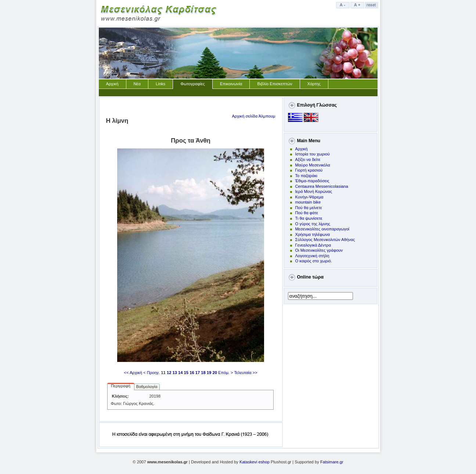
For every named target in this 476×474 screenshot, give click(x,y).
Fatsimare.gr (332, 462)
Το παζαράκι (306, 176)
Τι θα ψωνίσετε (309, 218)
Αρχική (112, 84)
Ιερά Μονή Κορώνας (314, 191)
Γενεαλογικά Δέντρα (313, 245)
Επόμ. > (226, 373)
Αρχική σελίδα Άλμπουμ (253, 116)
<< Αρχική (133, 373)
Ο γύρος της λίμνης (313, 224)
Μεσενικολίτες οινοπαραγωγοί (322, 229)
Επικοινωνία (231, 84)
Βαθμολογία (147, 387)
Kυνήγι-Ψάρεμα (309, 197)
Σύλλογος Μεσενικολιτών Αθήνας (325, 240)
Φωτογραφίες (193, 84)
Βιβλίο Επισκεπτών (275, 84)
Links (161, 84)
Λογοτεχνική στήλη (312, 256)
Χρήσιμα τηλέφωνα (313, 234)
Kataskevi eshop (255, 462)
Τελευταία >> (246, 373)
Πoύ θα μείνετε (309, 208)
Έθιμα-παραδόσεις (312, 181)
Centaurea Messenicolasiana (322, 186)
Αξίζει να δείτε (308, 159)
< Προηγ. (152, 373)
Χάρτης (314, 84)
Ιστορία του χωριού (313, 154)
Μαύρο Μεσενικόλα (313, 165)
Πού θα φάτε (307, 213)
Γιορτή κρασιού (309, 170)
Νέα (137, 84)
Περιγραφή (121, 386)
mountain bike (308, 202)
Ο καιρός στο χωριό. (314, 261)
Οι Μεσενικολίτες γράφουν (319, 250)
